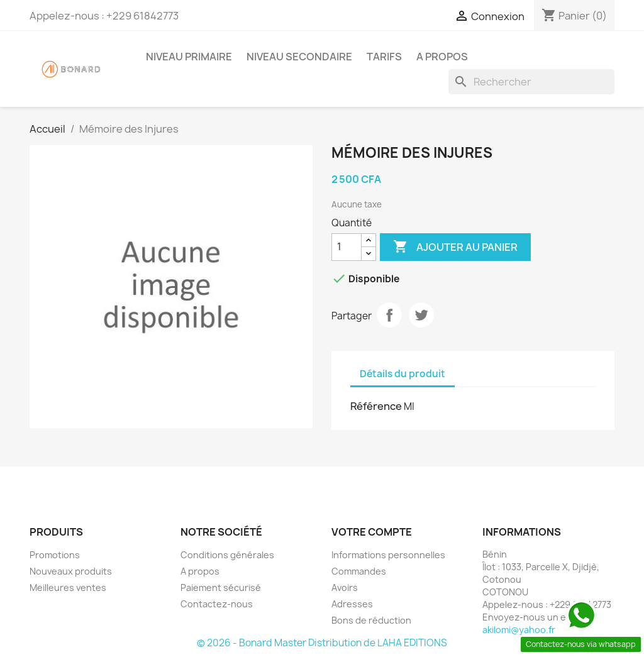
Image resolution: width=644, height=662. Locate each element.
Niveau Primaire (189, 57)
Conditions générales (227, 555)
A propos (442, 57)
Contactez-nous (217, 604)
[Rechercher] (531, 82)
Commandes (359, 571)
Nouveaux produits (71, 571)
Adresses (352, 604)
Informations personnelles (388, 555)
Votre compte (372, 532)
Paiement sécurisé (221, 588)
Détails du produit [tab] (402, 374)
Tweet (421, 315)
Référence (376, 406)
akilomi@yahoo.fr (519, 630)
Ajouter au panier (455, 247)
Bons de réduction (371, 620)
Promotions (55, 555)
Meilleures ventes (68, 588)
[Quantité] (347, 247)
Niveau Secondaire (299, 57)
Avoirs (345, 588)
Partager (389, 315)
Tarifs (384, 57)
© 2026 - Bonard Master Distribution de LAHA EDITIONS (322, 643)
